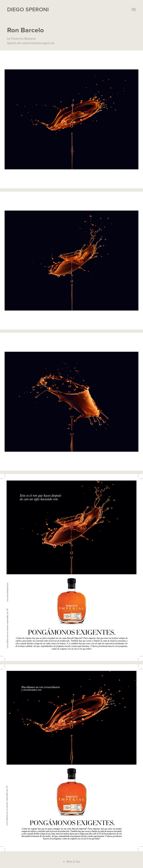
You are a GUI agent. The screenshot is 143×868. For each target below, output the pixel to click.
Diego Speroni (28, 9)
